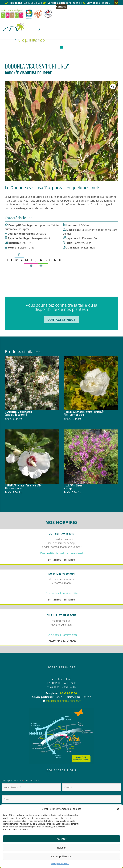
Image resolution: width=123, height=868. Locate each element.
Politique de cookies (60, 864)
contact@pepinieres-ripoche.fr (63, 701)
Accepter (61, 839)
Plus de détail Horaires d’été (62, 593)
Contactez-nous (61, 320)
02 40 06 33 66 (68, 693)
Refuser (61, 848)
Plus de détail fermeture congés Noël (61, 553)
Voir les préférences (62, 856)
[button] (118, 809)
